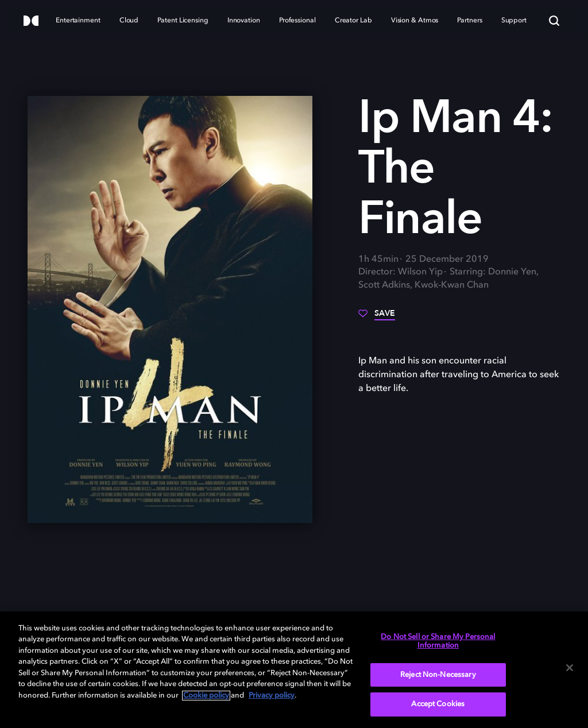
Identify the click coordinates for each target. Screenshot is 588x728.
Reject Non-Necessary (438, 675)
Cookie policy (206, 696)
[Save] (377, 317)
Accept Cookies (438, 704)
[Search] (554, 21)
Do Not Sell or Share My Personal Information (438, 642)
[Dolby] (31, 22)
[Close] (570, 668)
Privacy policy (272, 696)
